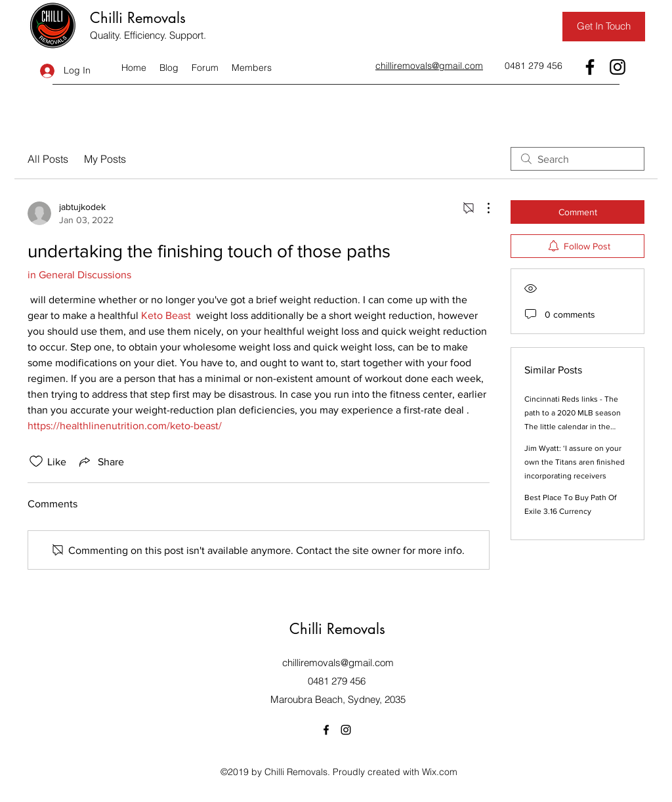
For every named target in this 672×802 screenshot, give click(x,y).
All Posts (48, 159)
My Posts (105, 159)
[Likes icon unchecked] (36, 461)
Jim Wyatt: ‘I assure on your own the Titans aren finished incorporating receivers (575, 462)
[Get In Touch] (604, 27)
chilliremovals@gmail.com (338, 663)
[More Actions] (482, 208)
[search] (577, 159)
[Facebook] (590, 67)
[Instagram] (618, 67)
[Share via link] (100, 461)
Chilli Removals (138, 18)
